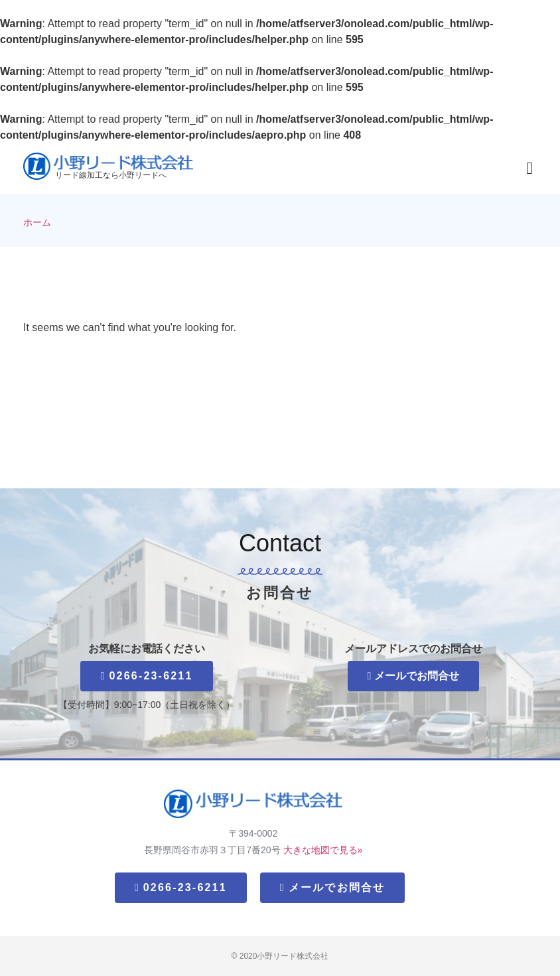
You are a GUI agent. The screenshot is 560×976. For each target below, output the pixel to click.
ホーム (37, 223)
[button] (529, 169)
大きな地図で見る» (323, 850)
